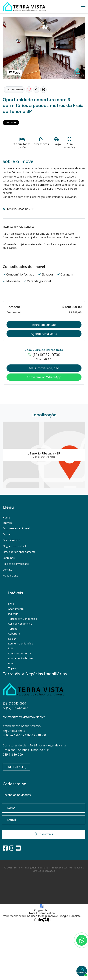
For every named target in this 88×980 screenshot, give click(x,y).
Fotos (14, 73)
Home (6, 518)
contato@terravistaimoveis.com (24, 717)
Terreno (13, 629)
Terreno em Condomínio (23, 619)
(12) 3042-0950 (14, 703)
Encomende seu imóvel (16, 528)
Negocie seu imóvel (14, 546)
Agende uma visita (44, 334)
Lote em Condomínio (21, 643)
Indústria (13, 614)
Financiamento (11, 540)
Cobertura (14, 634)
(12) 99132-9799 (44, 355)
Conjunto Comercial (20, 653)
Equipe (7, 534)
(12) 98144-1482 (15, 708)
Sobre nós (9, 558)
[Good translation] (38, 920)
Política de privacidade (16, 564)
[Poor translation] (46, 920)
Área (11, 663)
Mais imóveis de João (44, 368)
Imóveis (7, 523)
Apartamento (16, 609)
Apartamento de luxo (21, 658)
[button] (43, 90)
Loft (11, 648)
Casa (11, 604)
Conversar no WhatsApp (44, 377)
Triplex (12, 668)
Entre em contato (44, 325)
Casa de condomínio (20, 624)
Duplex (12, 639)
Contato (7, 570)
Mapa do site (10, 576)
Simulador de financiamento (19, 552)
